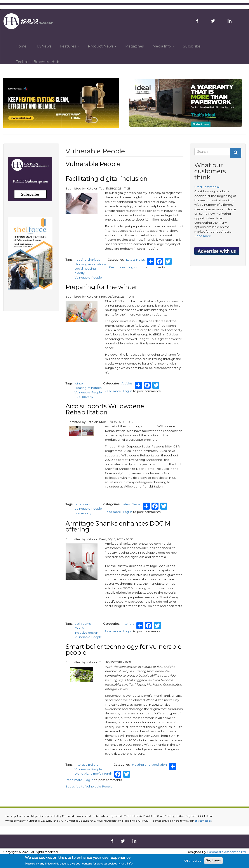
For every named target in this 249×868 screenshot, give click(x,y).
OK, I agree (193, 861)
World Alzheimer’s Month (93, 773)
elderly (79, 273)
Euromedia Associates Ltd (226, 852)
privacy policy (203, 821)
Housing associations (90, 264)
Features (70, 46)
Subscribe (192, 46)
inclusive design (86, 633)
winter (79, 383)
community (83, 513)
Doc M (80, 628)
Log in (132, 267)
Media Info (163, 46)
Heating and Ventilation (149, 765)
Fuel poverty (84, 397)
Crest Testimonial (207, 187)
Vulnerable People (88, 277)
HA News (43, 46)
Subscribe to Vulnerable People (89, 786)
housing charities (87, 260)
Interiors (128, 624)
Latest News (135, 260)
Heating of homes (88, 388)
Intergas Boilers (86, 765)
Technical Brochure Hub (37, 62)
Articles (127, 383)
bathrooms (83, 624)
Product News (102, 46)
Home (21, 46)
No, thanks (214, 861)
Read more (117, 267)
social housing (85, 268)
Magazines (134, 46)
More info (125, 864)
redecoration (84, 504)
